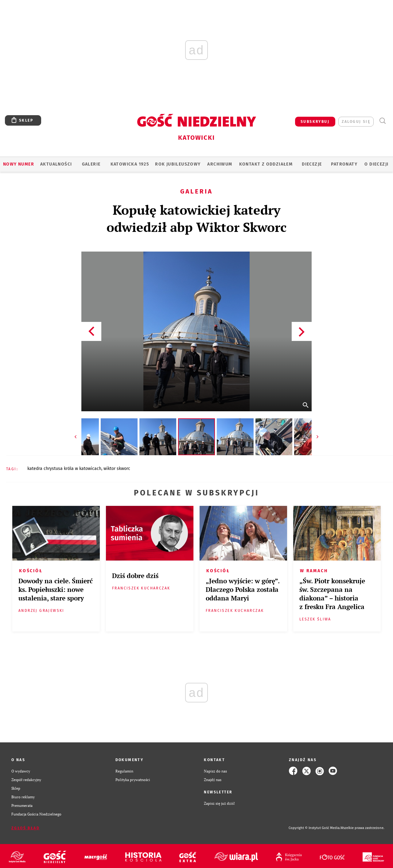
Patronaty (344, 164)
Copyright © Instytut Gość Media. (315, 828)
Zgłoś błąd (25, 828)
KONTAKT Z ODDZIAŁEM (266, 164)
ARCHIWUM (220, 164)
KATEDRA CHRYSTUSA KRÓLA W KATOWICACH (64, 469)
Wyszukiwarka (382, 121)
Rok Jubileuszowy (178, 164)
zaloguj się (356, 122)
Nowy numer (19, 164)
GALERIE (91, 164)
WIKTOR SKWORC (117, 469)
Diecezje (312, 164)
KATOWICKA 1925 (130, 164)
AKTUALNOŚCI (56, 164)
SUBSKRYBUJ (315, 122)
